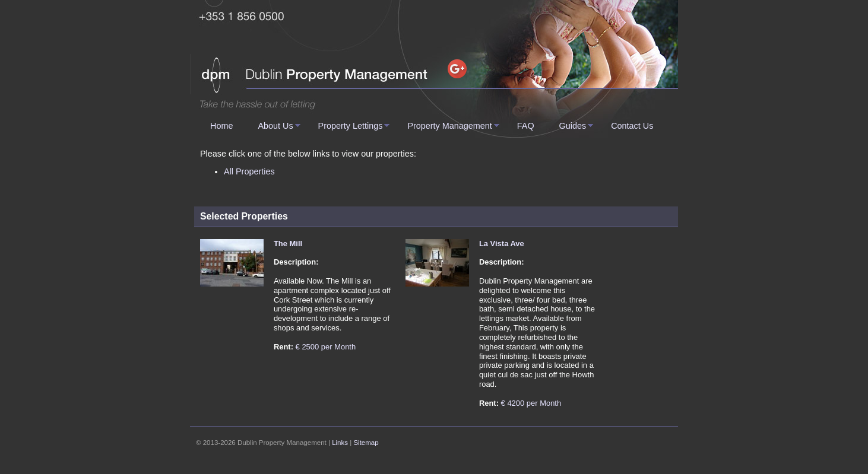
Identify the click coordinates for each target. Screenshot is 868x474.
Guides (573, 126)
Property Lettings (351, 126)
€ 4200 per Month (531, 403)
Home (221, 126)
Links (340, 443)
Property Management (449, 126)
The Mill (288, 244)
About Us (275, 126)
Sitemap (366, 443)
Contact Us (632, 126)
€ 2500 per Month (326, 347)
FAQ (526, 126)
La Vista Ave (502, 244)
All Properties (249, 171)
